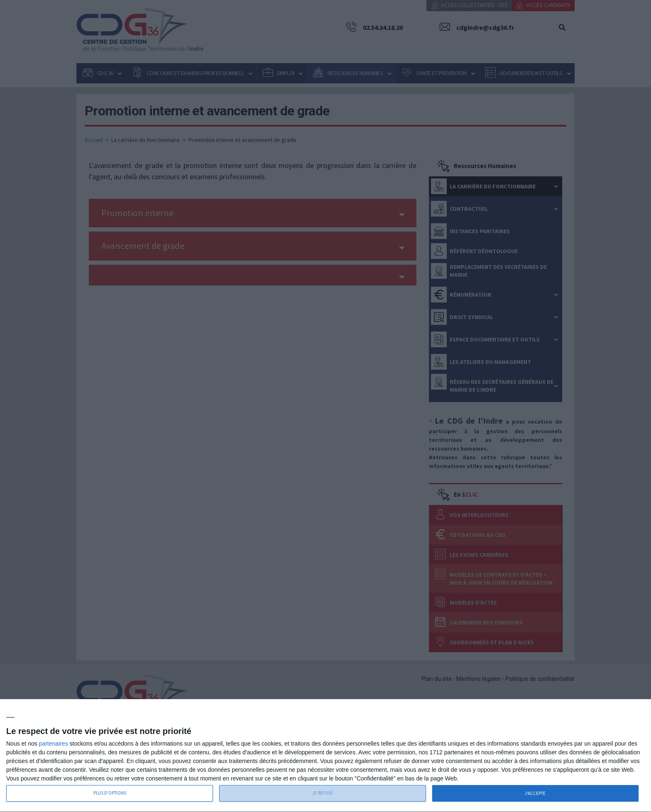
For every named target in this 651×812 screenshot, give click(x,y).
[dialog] (325, 756)
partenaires (54, 744)
